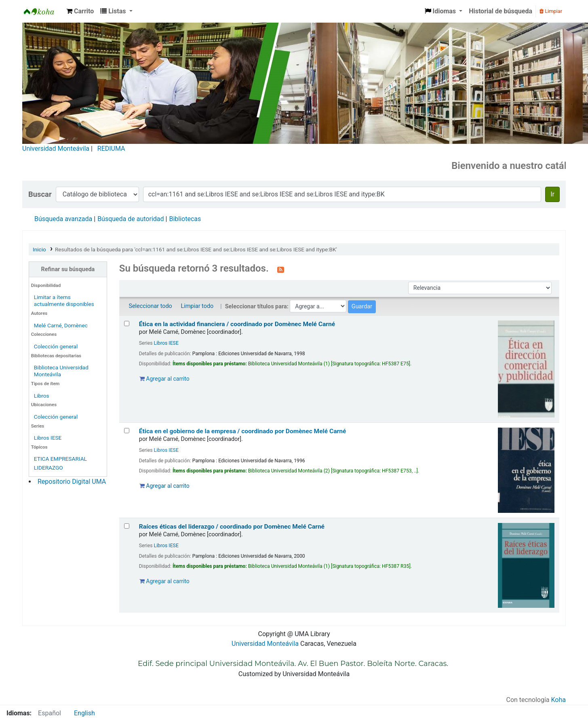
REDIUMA (111, 149)
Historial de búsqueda (501, 11)
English (84, 713)
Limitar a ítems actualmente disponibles (64, 300)
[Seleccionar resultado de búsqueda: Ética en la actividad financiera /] (127, 324)
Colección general (56, 346)
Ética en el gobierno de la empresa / (242, 431)
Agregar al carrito (164, 379)
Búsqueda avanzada (63, 219)
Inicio (39, 249)
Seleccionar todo (150, 306)
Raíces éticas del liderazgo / (232, 527)
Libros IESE (48, 438)
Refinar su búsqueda (68, 269)
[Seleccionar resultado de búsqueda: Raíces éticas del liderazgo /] (127, 526)
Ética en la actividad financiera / (237, 324)
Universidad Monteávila (56, 149)
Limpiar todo (197, 306)
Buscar (40, 194)
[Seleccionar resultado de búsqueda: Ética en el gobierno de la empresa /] (127, 431)
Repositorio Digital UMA (72, 482)
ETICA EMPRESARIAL (60, 459)
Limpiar (551, 11)
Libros (42, 396)
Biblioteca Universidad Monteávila (43, 11)
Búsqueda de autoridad (131, 219)
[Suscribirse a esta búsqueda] (281, 269)
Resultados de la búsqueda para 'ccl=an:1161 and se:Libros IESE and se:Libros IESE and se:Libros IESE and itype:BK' (196, 249)
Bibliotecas (185, 219)
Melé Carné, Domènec (61, 325)
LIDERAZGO (48, 468)
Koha (558, 700)
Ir (552, 194)
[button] (80, 11)
